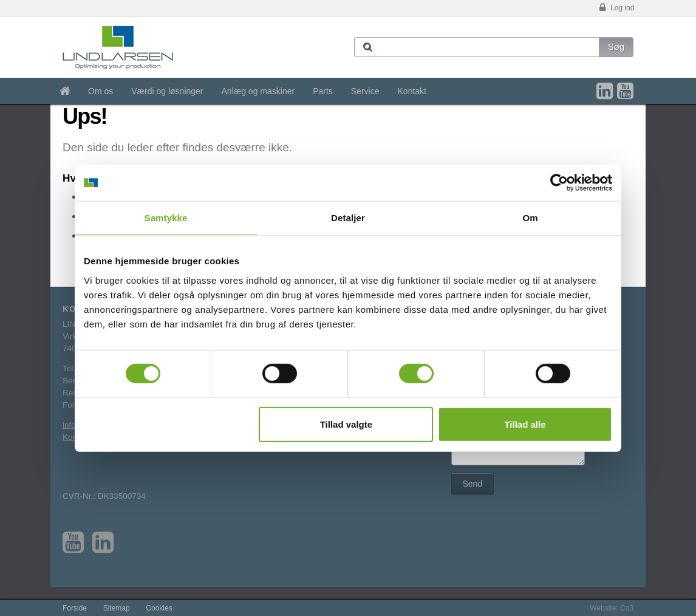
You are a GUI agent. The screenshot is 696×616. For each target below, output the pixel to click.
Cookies (159, 608)
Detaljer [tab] (348, 218)
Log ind (616, 8)
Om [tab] (530, 218)
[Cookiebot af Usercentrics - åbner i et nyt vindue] (559, 183)
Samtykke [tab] (166, 218)
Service (365, 91)
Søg (616, 46)
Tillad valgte (346, 424)
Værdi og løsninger (167, 91)
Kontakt (412, 91)
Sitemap (117, 608)
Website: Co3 (612, 608)
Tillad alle (525, 424)
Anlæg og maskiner (258, 91)
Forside (75, 608)
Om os (101, 91)
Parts (323, 91)
